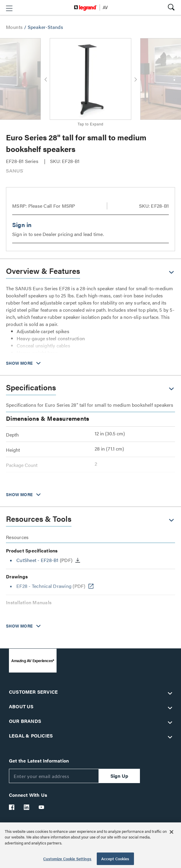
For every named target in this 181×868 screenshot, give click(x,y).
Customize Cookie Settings (67, 859)
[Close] (171, 832)
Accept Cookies (115, 859)
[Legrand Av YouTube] (42, 807)
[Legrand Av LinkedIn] (27, 807)
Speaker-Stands (46, 27)
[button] (9, 8)
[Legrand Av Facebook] (12, 807)
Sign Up (119, 776)
